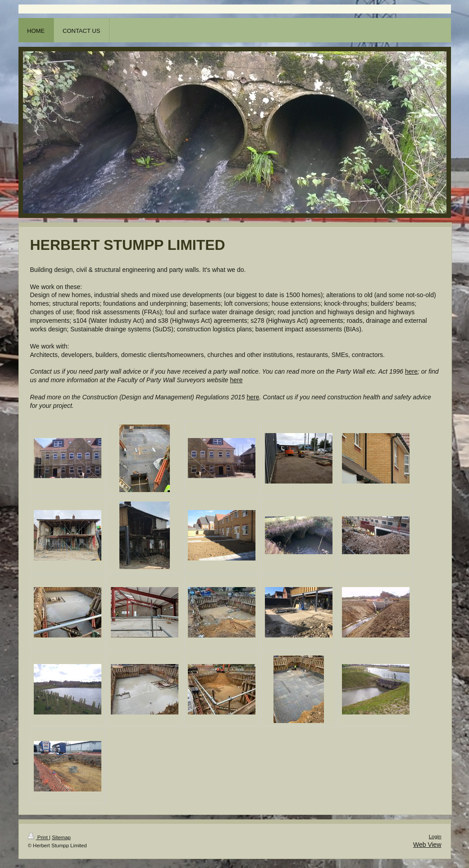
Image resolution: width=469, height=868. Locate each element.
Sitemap (61, 837)
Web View (427, 845)
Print (39, 837)
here (411, 371)
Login (435, 836)
